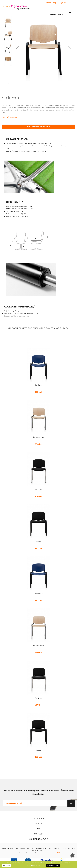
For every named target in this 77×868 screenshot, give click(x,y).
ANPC (57, 853)
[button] (17, 49)
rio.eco (38, 542)
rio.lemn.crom (38, 437)
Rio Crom (39, 490)
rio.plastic (38, 385)
